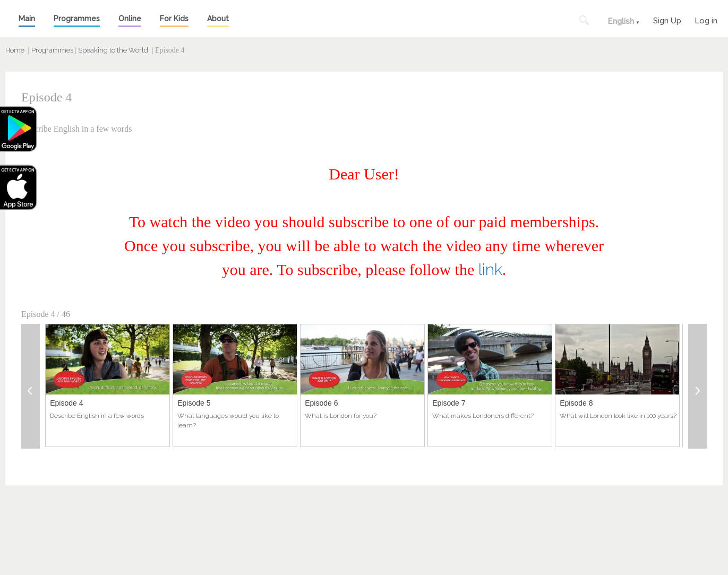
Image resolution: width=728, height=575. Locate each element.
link (490, 269)
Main (27, 19)
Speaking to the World (113, 50)
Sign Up (667, 19)
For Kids (174, 19)
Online (130, 19)
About (218, 19)
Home (15, 50)
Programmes (77, 19)
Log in (706, 19)
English (621, 21)
